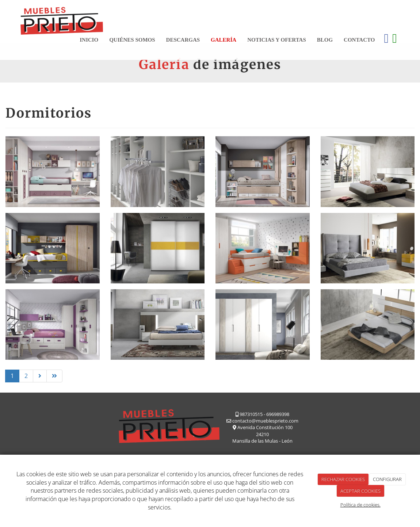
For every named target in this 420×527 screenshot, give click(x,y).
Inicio (89, 40)
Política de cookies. (360, 505)
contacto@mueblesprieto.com (265, 421)
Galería (224, 40)
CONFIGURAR (387, 479)
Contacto (359, 40)
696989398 (278, 414)
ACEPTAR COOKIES (360, 491)
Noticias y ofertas (277, 40)
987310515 (251, 414)
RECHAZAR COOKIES (343, 479)
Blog (325, 40)
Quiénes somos (132, 40)
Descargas (183, 40)
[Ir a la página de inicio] (62, 19)
